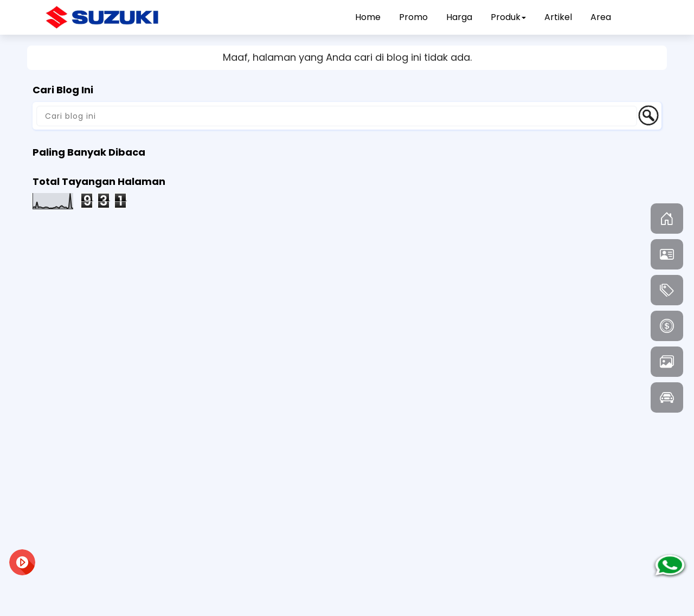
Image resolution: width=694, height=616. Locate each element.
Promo (413, 17)
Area (601, 17)
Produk (508, 17)
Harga (459, 17)
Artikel (558, 17)
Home (368, 17)
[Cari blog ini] (337, 116)
